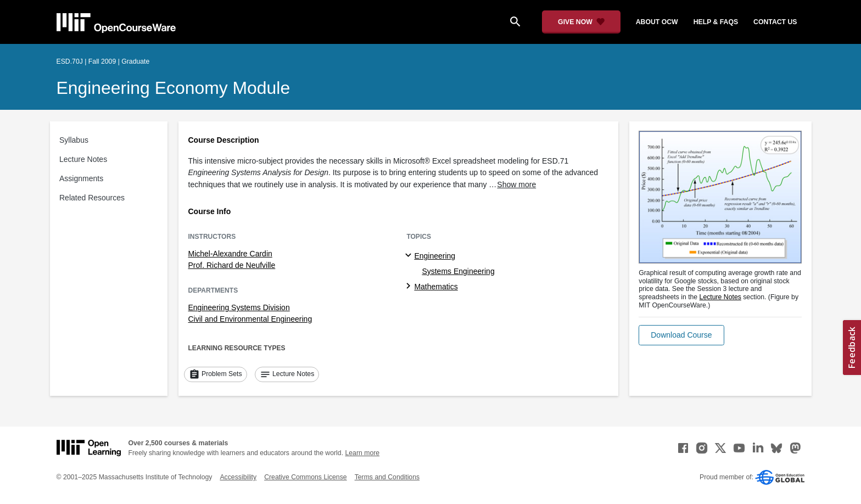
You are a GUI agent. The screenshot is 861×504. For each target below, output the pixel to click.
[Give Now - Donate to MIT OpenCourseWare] (581, 22)
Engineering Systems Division (239, 307)
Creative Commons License (305, 477)
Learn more (362, 453)
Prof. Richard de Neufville (232, 265)
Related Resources (92, 198)
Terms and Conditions (387, 477)
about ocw (657, 22)
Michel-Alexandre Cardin (230, 254)
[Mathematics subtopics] (410, 287)
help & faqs (716, 22)
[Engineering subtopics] (410, 256)
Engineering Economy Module (174, 88)
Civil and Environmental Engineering (250, 319)
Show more (516, 184)
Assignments (81, 178)
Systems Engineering (458, 271)
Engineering (435, 256)
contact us (775, 22)
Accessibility (238, 477)
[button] (681, 335)
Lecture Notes (83, 159)
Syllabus (74, 140)
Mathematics (436, 287)
